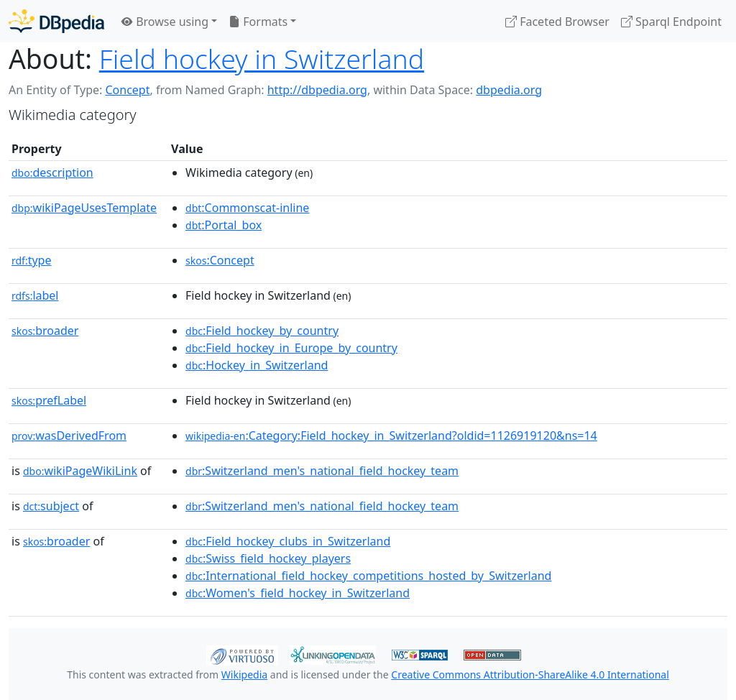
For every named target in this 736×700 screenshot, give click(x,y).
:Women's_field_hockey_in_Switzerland (298, 593)
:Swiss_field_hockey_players (268, 558)
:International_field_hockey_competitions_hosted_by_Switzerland (368, 576)
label (35, 295)
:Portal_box (224, 225)
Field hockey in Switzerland (262, 59)
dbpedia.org (509, 90)
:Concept (220, 260)
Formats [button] (258, 22)
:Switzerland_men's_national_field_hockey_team (322, 471)
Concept (127, 90)
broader (45, 331)
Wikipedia (244, 674)
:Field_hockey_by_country (262, 331)
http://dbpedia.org (317, 90)
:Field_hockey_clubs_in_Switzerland (288, 541)
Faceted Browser (557, 22)
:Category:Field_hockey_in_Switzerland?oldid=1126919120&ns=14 (391, 436)
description (52, 172)
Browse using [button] (165, 22)
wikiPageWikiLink (80, 471)
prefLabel (49, 400)
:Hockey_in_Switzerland (257, 365)
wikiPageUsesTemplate (84, 208)
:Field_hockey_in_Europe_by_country (291, 348)
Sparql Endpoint (671, 22)
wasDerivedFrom (69, 436)
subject (51, 506)
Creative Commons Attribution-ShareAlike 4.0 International (530, 674)
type (32, 260)
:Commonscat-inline (247, 208)
